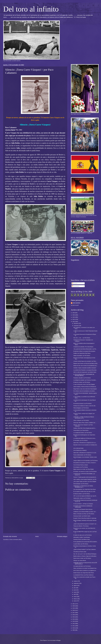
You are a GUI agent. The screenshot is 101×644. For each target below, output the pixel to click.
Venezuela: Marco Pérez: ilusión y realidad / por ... (85, 423)
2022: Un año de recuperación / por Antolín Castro (85, 372)
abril (75, 594)
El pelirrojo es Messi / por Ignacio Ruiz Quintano (84, 351)
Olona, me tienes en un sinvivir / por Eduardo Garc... (85, 568)
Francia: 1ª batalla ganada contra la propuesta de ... (85, 477)
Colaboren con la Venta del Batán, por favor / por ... (85, 512)
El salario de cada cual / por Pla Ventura (83, 535)
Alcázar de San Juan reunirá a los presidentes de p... (85, 366)
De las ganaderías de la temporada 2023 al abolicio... (86, 542)
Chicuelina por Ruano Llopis (80, 552)
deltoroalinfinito (77, 303)
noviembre (76, 326)
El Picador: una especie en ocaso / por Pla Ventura (85, 471)
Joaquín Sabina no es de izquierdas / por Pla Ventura (86, 461)
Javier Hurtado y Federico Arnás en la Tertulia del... (85, 387)
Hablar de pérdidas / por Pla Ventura (82, 356)
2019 (74, 608)
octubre (76, 581)
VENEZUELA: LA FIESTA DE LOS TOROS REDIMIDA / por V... (83, 487)
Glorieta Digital (10, 130)
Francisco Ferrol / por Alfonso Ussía (82, 539)
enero (75, 601)
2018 (74, 610)
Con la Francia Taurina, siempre (81, 465)
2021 (74, 604)
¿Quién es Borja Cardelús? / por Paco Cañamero (85, 549)
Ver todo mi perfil (75, 305)
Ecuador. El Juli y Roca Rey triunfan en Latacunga (85, 518)
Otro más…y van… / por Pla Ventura (82, 338)
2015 (74, 617)
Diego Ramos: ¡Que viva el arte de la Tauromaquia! (85, 389)
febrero (75, 599)
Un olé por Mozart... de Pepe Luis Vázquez (83, 504)
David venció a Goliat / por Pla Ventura (82, 558)
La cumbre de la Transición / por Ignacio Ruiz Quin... (85, 370)
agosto (75, 585)
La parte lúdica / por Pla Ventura (81, 544)
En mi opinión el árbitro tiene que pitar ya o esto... (85, 491)
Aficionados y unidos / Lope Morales (82, 537)
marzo (75, 597)
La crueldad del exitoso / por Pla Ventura (83, 433)
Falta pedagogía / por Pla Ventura (81, 408)
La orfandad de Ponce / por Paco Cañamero (83, 575)
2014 (74, 619)
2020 (74, 606)
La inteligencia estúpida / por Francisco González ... (85, 380)
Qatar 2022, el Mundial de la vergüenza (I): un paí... (85, 453)
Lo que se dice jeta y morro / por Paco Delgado (84, 384)
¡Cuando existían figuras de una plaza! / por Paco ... (85, 361)
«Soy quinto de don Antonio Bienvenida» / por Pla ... (85, 349)
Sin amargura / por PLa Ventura (81, 467)
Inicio (37, 536)
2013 (74, 621)
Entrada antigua (62, 536)
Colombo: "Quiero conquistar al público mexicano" (85, 368)
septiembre (76, 583)
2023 (74, 319)
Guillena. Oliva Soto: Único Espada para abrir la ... (85, 428)
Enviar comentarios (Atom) (16, 540)
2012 (74, 624)
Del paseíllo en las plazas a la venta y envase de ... (85, 463)
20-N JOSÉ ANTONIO (78, 448)
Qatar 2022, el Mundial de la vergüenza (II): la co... (85, 443)
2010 (74, 628)
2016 (74, 615)
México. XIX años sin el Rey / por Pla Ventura (84, 514)
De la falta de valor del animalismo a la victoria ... (85, 391)
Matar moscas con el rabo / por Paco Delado (84, 469)
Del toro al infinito (31, 9)
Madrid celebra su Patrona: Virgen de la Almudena (85, 556)
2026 (74, 313)
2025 (74, 315)
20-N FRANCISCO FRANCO (80, 450)
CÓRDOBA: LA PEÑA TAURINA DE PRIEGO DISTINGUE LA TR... (84, 418)
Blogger (59, 640)
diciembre (76, 323)
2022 (74, 322)
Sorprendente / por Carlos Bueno (81, 430)
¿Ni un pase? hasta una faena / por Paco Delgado (85, 481)
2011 (74, 626)
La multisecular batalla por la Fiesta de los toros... (85, 438)
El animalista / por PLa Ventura (80, 440)
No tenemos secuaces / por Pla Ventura (82, 403)
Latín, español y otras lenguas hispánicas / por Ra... (85, 479)
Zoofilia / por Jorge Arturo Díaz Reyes (82, 353)
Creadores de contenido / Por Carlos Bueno (83, 347)
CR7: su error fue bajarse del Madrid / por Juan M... (85, 496)
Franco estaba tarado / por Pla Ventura (82, 455)
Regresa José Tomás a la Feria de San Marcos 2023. (86, 363)
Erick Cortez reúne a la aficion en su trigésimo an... (85, 570)
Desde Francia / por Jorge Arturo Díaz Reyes (84, 573)
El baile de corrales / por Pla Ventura (82, 382)
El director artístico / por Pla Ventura (82, 494)
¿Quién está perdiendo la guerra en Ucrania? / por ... (85, 524)
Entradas (75, 283)
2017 (74, 613)
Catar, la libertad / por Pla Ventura (81, 420)
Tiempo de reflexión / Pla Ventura (81, 526)
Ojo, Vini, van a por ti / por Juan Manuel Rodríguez (85, 554)
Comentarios (76, 286)
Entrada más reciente (10, 536)
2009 (74, 630)
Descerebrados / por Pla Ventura (81, 484)
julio (75, 588)
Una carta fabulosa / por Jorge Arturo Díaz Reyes (85, 489)
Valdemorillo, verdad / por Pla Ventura (82, 498)
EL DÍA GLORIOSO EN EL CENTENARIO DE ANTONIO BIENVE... (84, 375)
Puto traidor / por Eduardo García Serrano (83, 509)
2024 (74, 317)
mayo (75, 592)
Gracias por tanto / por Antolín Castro (82, 516)
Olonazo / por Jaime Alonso (80, 560)
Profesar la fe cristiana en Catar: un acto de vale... (85, 406)
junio (75, 590)
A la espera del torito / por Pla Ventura (82, 566)
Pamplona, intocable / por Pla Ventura (82, 378)
